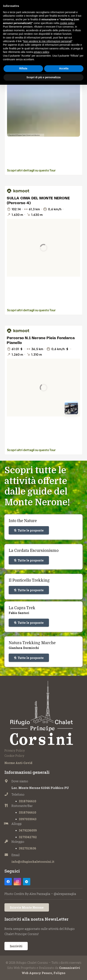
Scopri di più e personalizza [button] (43, 77)
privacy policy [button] (41, 52)
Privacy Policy (15, 750)
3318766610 (28, 801)
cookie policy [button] (67, 23)
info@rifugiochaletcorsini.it (33, 862)
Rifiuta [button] (23, 68)
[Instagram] (17, 882)
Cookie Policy (14, 756)
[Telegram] (27, 882)
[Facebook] (8, 882)
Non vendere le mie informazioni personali (47, 41)
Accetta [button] (64, 68)
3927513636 (28, 848)
